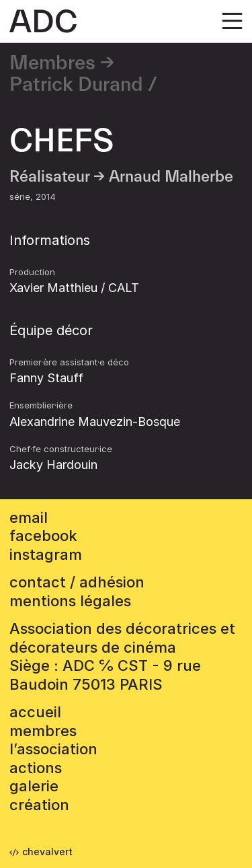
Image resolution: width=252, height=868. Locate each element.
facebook (43, 536)
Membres (52, 63)
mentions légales (70, 601)
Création (39, 805)
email (29, 517)
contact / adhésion (77, 582)
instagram (46, 554)
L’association (53, 749)
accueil (35, 712)
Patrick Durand (76, 85)
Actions (36, 768)
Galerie (34, 786)
